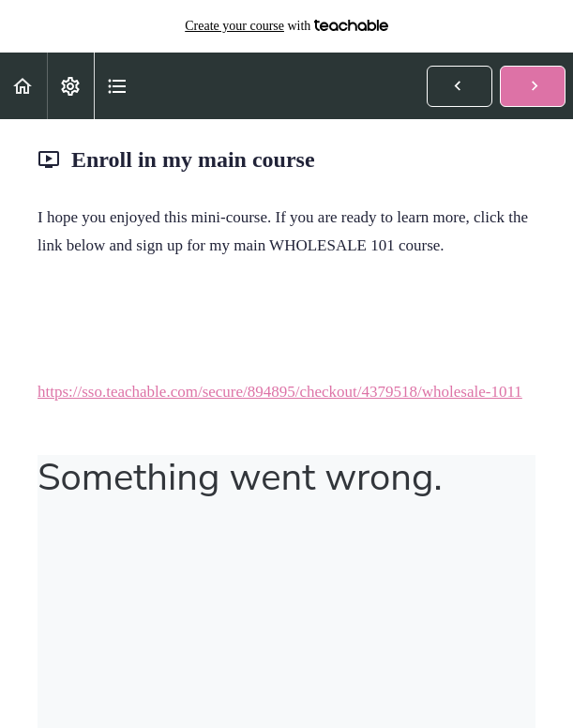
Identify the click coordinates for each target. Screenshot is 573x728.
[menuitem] (70, 86)
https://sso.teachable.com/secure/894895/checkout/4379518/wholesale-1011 (280, 392)
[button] (23, 86)
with (286, 26)
